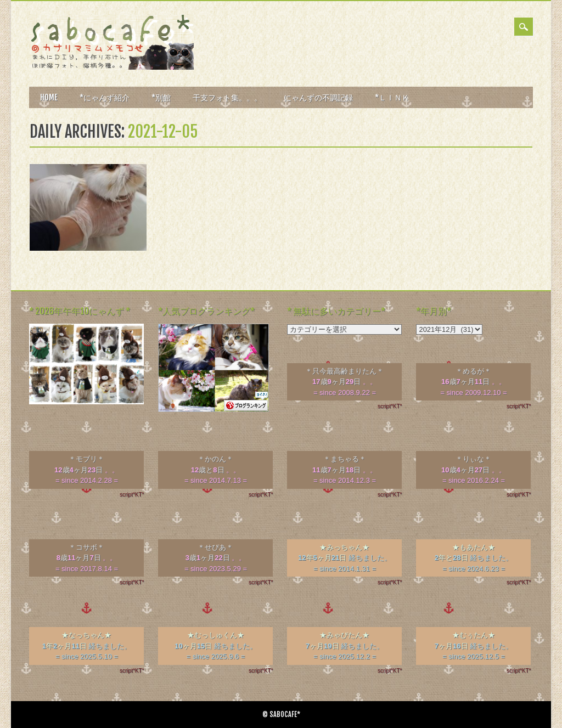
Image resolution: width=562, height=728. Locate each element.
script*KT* (390, 406)
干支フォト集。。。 (227, 97)
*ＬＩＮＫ (392, 97)
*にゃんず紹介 (105, 97)
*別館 (161, 97)
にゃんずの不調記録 (318, 97)
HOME (49, 97)
